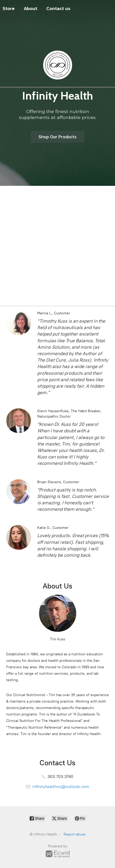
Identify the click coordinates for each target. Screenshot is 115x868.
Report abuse (75, 834)
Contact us (58, 9)
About (30, 9)
